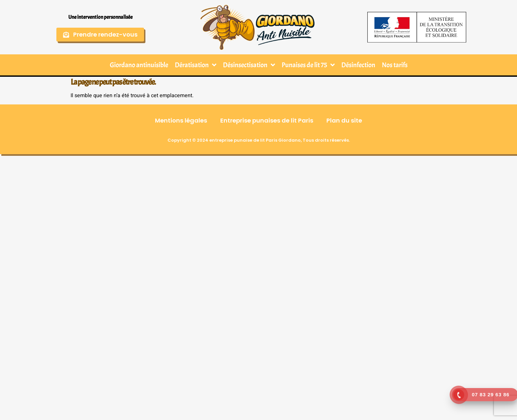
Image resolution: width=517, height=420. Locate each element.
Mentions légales (181, 120)
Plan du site (344, 120)
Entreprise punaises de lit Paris (267, 120)
